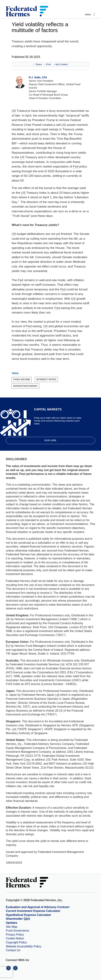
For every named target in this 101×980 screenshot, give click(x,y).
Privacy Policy (15, 935)
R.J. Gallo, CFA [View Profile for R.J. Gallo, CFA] (38, 77)
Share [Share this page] (37, 64)
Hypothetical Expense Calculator (28, 915)
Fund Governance (17, 931)
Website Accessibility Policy (24, 946)
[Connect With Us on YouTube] (16, 968)
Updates (12, 923)
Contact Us (13, 950)
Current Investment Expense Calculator (33, 911)
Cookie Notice (15, 938)
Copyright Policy (16, 942)
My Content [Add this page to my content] (61, 64)
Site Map (12, 927)
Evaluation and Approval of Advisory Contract (38, 907)
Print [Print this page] (47, 64)
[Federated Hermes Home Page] (27, 11)
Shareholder (18, 919)
